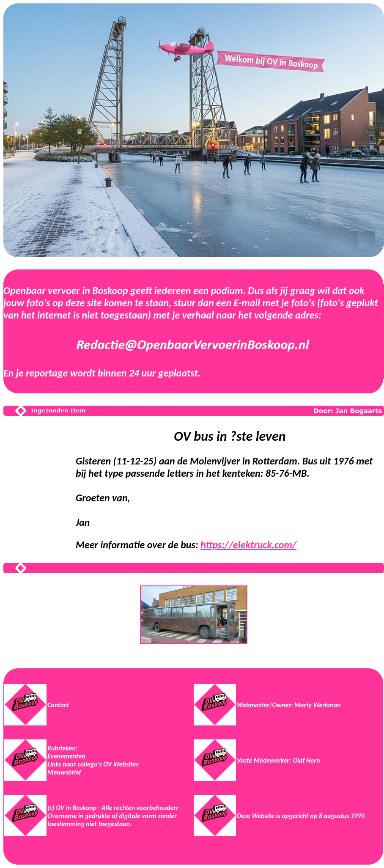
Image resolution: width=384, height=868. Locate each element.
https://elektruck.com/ (248, 545)
